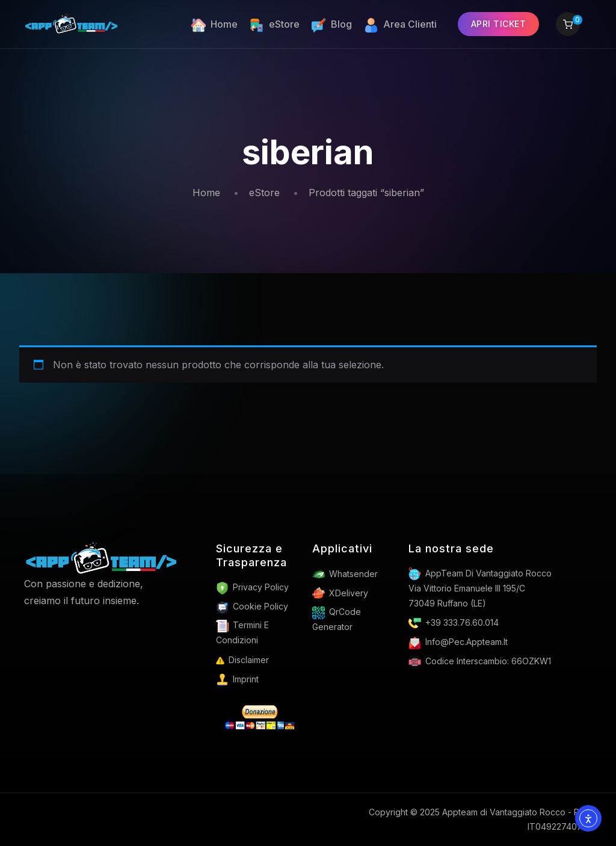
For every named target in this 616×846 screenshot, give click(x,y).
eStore (264, 193)
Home (206, 193)
